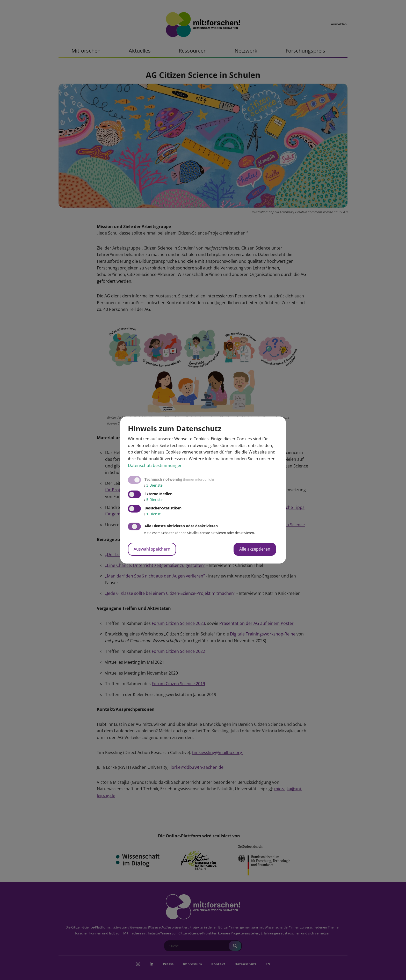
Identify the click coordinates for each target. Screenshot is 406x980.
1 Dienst (152, 514)
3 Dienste (153, 485)
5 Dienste (153, 499)
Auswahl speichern (152, 549)
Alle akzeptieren (255, 549)
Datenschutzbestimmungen (155, 465)
